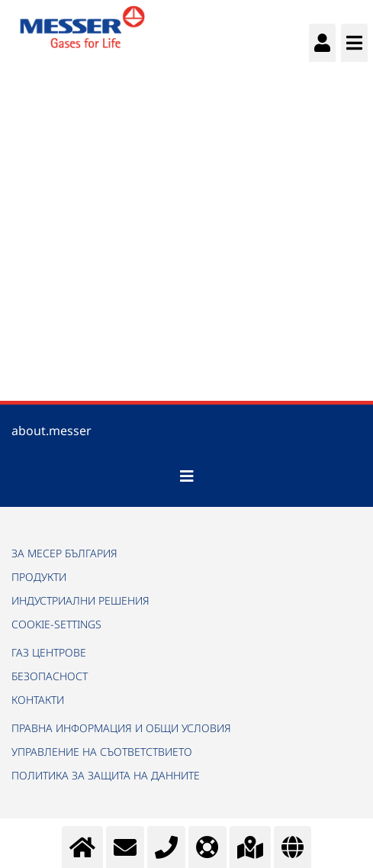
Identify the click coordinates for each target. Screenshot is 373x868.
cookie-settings (56, 624)
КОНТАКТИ (38, 700)
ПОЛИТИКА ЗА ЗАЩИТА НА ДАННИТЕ (106, 775)
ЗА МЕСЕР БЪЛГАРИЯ (64, 553)
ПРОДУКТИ (39, 577)
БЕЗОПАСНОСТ (50, 676)
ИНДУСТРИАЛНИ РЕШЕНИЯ (80, 600)
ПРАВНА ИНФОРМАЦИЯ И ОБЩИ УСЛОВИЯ (121, 728)
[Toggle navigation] (187, 476)
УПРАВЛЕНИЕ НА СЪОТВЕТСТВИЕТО (102, 752)
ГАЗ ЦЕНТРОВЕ (49, 652)
